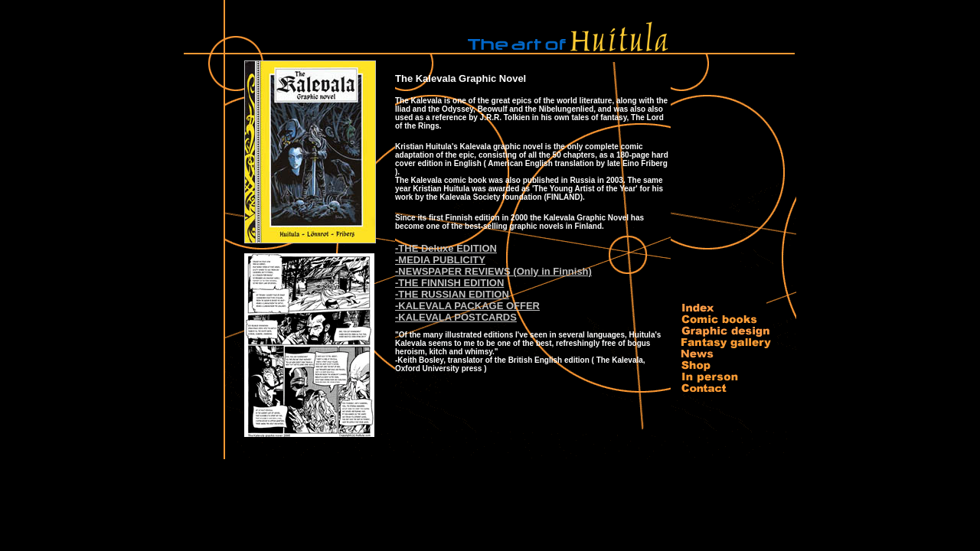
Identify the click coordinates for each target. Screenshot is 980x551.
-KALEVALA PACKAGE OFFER (467, 306)
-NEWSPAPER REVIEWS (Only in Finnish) (493, 271)
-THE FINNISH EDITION (449, 283)
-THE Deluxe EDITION (446, 248)
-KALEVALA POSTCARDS (456, 317)
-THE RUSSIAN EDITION (452, 294)
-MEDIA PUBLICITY (440, 260)
